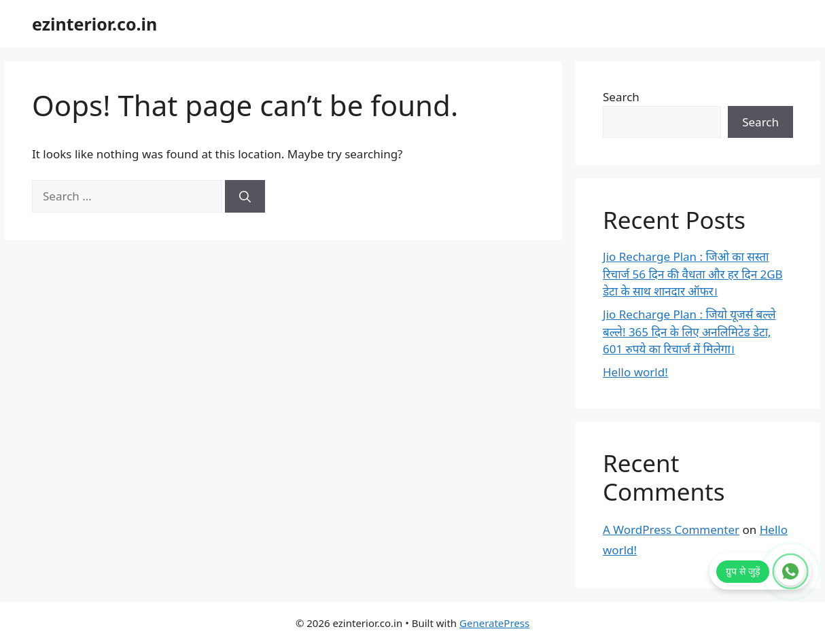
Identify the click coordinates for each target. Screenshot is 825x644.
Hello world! (635, 372)
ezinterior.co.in (94, 24)
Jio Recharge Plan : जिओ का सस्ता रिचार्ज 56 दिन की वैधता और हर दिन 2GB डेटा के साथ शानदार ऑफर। (693, 274)
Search (621, 97)
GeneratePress (494, 623)
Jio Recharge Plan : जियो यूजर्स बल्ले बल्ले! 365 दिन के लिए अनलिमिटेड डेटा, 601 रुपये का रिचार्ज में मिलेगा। (689, 332)
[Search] (245, 196)
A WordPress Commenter (671, 530)
